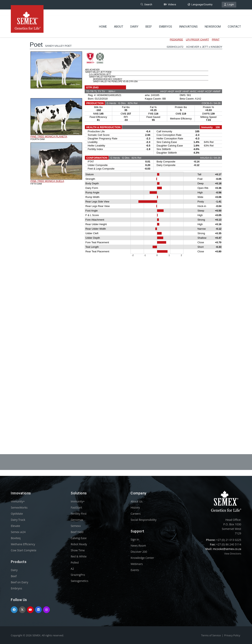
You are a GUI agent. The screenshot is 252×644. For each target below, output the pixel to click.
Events (135, 570)
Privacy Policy (232, 635)
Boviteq (16, 538)
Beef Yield (77, 532)
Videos (170, 5)
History (135, 507)
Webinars (137, 564)
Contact (234, 21)
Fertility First (79, 514)
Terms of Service (211, 635)
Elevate (15, 526)
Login (229, 5)
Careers (135, 514)
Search (146, 5)
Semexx (76, 526)
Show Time (78, 550)
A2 (72, 569)
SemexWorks (19, 507)
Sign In (135, 539)
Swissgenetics (79, 581)
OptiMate (17, 514)
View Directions (233, 554)
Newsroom (213, 21)
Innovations (188, 21)
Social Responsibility (143, 520)
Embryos (166, 21)
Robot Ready (79, 544)
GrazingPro (78, 575)
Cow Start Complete (24, 550)
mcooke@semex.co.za (227, 549)
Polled (75, 562)
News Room (138, 546)
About (119, 21)
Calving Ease (79, 538)
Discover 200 (139, 552)
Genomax (77, 520)
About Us (136, 501)
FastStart (76, 507)
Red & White (79, 556)
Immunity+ (18, 501)
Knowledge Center (142, 558)
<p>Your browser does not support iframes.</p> (126, 232)
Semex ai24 (18, 532)
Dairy (134, 21)
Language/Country (200, 5)
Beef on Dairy (19, 582)
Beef (149, 21)
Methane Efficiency (23, 544)
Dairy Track (18, 520)
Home (103, 21)
